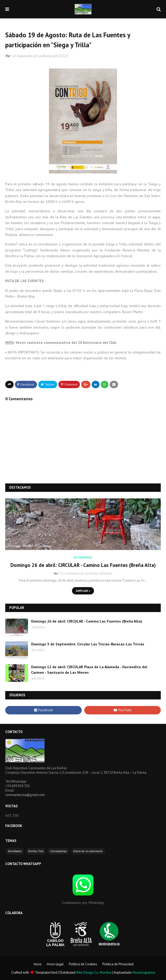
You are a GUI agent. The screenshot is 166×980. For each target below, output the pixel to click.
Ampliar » (83, 591)
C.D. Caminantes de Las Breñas (31, 56)
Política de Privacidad (118, 964)
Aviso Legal (55, 964)
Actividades (15, 851)
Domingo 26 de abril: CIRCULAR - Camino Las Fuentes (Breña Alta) (83, 565)
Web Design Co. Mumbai (94, 973)
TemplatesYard (46, 973)
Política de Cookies (83, 964)
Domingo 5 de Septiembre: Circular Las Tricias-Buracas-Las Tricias (88, 644)
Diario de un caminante (88, 851)
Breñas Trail (36, 851)
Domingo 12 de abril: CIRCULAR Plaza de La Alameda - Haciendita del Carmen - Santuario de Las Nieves (89, 670)
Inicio (38, 964)
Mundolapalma (144, 973)
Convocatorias (58, 851)
